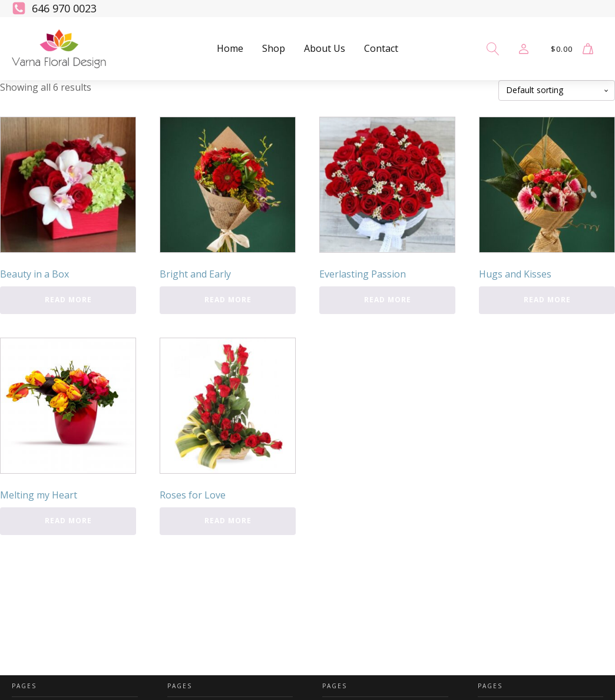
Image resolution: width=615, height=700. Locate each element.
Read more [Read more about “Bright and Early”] (228, 300)
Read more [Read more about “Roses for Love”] (228, 521)
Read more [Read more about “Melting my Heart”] (68, 521)
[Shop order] (557, 90)
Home (230, 48)
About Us (325, 48)
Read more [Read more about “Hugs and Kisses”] (547, 300)
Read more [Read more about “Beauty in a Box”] (68, 300)
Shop (274, 48)
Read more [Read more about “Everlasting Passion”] (388, 300)
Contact (381, 48)
